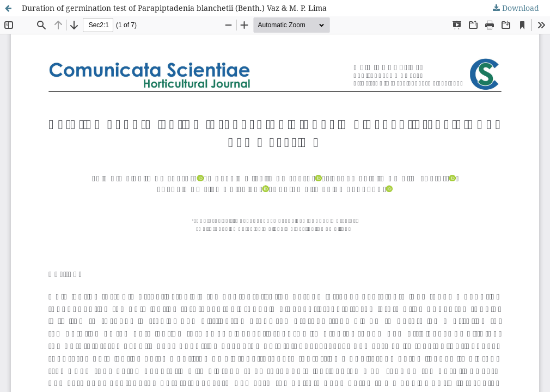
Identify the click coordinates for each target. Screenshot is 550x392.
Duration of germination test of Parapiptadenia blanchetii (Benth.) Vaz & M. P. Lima (174, 8)
